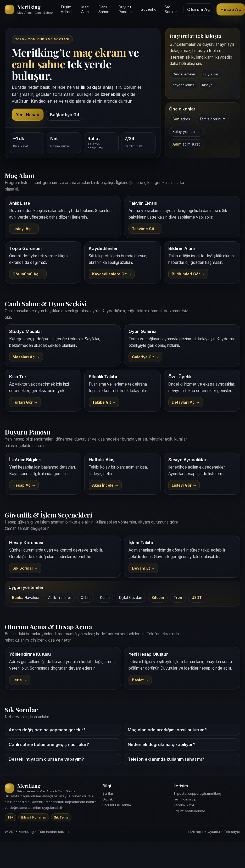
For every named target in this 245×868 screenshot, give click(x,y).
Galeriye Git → (145, 357)
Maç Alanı (85, 9)
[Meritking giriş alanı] (30, 9)
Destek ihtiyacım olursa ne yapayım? (46, 759)
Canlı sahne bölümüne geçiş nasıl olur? (49, 744)
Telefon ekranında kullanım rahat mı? (166, 759)
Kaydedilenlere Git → (112, 274)
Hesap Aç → (24, 485)
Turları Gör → (25, 402)
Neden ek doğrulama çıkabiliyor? (162, 744)
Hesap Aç (231, 9)
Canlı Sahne (104, 9)
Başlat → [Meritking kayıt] (140, 680)
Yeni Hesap (28, 115)
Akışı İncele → (105, 485)
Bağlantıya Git (65, 115)
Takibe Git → (104, 402)
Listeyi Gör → (184, 485)
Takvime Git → (145, 229)
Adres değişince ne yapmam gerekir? (47, 730)
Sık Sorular (171, 9)
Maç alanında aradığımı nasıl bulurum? (167, 730)
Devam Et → (143, 568)
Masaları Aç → (26, 357)
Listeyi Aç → (24, 229)
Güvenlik (148, 9)
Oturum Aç (199, 9)
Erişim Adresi (66, 9)
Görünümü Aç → (28, 274)
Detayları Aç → (186, 402)
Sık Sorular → (25, 568)
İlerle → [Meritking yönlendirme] (20, 680)
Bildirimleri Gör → (188, 274)
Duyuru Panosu (125, 9)
